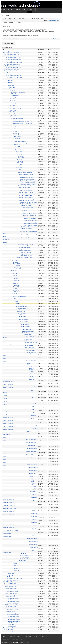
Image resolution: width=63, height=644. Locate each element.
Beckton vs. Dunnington (9, 628)
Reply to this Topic (9, 44)
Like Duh (29, 363)
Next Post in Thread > (54, 39)
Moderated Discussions (53, 21)
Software (30, 9)
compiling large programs (21, 305)
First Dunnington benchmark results (11, 51)
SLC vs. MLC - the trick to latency (24, 187)
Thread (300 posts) (8, 47)
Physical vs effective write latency (25, 173)
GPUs (7, 12)
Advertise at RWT (27, 636)
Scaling (31, 477)
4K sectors (24, 209)
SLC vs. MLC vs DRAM (15, 107)
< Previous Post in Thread (10, 39)
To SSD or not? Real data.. (27, 206)
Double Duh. (31, 368)
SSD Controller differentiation (17, 118)
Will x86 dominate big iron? (9, 582)
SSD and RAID (16, 264)
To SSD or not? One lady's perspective (28, 202)
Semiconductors (15, 12)
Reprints (18, 636)
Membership (16, 639)
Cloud (8, 9)
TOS (21, 639)
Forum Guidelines (7, 639)
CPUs (3, 12)
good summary (34, 389)
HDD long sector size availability (29, 222)
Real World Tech (23, 5)
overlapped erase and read (24, 246)
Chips (24, 9)
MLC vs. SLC (11, 575)
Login (3, 9)
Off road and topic (12, 618)
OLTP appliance (15, 95)
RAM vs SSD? (17, 135)
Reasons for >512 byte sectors (29, 212)
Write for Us (36, 636)
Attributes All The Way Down (29, 331)
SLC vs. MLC (10, 81)
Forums (30, 12)
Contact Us (11, 636)
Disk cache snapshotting (20, 140)
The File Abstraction (21, 312)
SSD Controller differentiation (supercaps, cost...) (22, 122)
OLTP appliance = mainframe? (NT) (18, 92)
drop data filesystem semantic (20, 297)
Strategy (24, 12)
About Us (5, 636)
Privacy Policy (44, 636)
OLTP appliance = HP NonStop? (18, 94)
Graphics (18, 9)
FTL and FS (16, 298)
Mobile (13, 9)
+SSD (6, 72)
